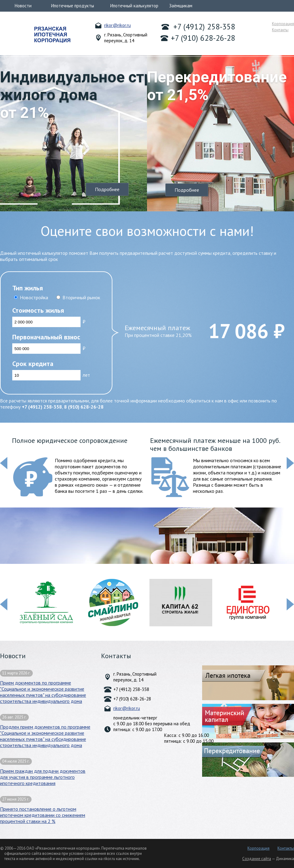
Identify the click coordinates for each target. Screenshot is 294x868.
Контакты (280, 30)
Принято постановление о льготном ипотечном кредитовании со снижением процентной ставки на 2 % (43, 810)
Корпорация (283, 24)
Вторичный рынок (81, 297)
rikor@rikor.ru (117, 25)
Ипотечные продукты (73, 6)
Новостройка (34, 297)
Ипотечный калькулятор (134, 6)
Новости (23, 6)
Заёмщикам (181, 6)
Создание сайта (257, 859)
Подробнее (107, 189)
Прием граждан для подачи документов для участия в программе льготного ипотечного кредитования (43, 772)
